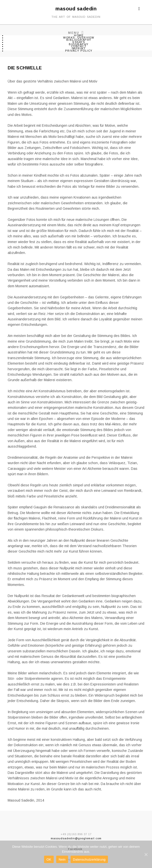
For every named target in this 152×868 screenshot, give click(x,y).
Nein (62, 859)
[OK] (146, 854)
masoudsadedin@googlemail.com (76, 838)
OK (49, 859)
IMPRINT (79, 48)
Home (79, 35)
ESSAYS (79, 42)
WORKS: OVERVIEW (79, 38)
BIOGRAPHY (79, 44)
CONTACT (79, 46)
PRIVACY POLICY (79, 51)
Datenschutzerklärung (89, 859)
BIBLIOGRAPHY (79, 40)
